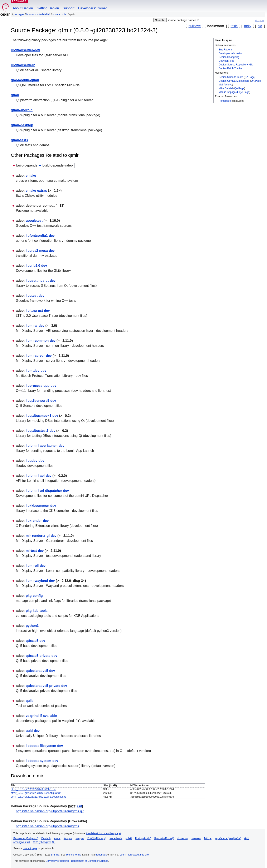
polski (129, 838)
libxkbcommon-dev (41, 506)
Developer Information (231, 53)
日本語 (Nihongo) (97, 838)
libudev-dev (35, 461)
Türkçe (208, 838)
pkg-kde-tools (37, 611)
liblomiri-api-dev (39, 476)
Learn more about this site (134, 855)
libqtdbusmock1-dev (42, 416)
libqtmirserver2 (23, 65)
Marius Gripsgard (228, 92)
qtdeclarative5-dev (40, 671)
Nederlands (116, 838)
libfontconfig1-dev (40, 236)
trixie (234, 26)
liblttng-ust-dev (38, 311)
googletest (34, 221)
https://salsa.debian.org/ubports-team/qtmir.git (50, 811)
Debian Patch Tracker (231, 68)
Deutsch (46, 838)
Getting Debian (48, 8)
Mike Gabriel (226, 88)
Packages (19, 14)
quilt (29, 701)
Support (69, 8)
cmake (31, 176)
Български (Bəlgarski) (26, 838)
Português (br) (143, 838)
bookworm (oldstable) (38, 14)
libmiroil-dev (36, 566)
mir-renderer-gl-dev (41, 536)
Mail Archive (225, 85)
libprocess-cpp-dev (41, 386)
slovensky (183, 838)
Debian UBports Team (231, 77)
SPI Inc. (55, 855)
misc (65, 14)
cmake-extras (36, 191)
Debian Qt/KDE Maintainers (234, 81)
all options (260, 20)
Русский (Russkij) (164, 838)
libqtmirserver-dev (25, 50)
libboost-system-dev (42, 761)
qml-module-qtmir (25, 80)
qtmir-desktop (22, 125)
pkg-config (34, 596)
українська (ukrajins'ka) (228, 838)
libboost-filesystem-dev (44, 746)
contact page (30, 848)
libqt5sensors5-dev (41, 401)
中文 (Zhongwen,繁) (44, 842)
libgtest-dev (35, 296)
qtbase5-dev (35, 641)
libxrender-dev (37, 521)
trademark (101, 855)
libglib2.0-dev (36, 266)
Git (251, 65)
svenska (196, 838)
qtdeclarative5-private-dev (46, 686)
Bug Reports (226, 50)
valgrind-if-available (41, 716)
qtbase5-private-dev (41, 656)
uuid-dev (33, 731)
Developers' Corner (93, 8)
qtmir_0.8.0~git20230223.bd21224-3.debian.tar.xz (38, 797)
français (68, 838)
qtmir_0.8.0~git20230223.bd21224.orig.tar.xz (36, 793)
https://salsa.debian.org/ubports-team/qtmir (48, 826)
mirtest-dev (35, 551)
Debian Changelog (229, 57)
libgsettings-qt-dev (41, 281)
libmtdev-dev (36, 371)
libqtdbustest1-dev (40, 431)
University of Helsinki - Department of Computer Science (77, 861)
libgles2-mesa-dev (40, 251)
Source (56, 14)
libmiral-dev (35, 326)
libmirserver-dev (39, 356)
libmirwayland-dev (40, 581)
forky (248, 26)
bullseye (195, 26)
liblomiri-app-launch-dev (45, 446)
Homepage (225, 101)
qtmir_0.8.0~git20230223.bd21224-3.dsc (33, 789)
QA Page (250, 77)
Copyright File (226, 61)
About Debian (23, 8)
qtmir (15, 95)
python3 (32, 626)
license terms (74, 855)
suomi (57, 838)
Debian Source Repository (233, 65)
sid (260, 26)
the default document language (104, 833)
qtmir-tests (20, 140)
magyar (80, 838)
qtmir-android (22, 110)
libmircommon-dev (41, 341)
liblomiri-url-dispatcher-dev (47, 491)
